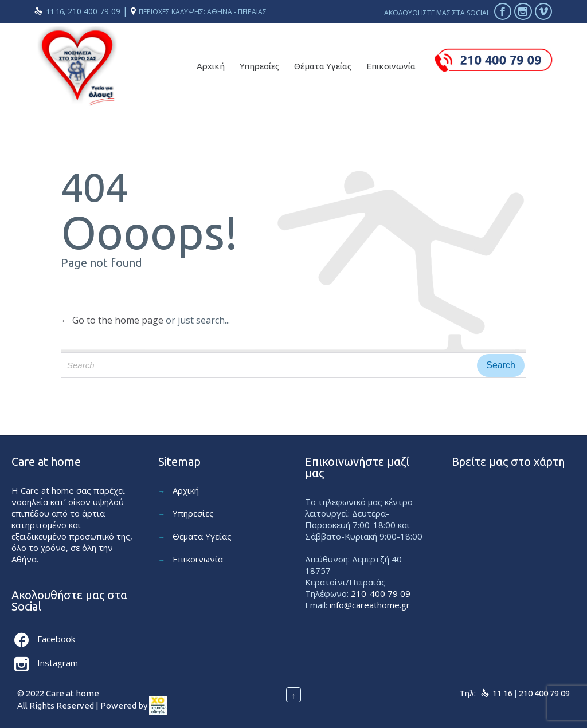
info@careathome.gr (370, 605)
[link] (158, 706)
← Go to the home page (112, 320)
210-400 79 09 (381, 593)
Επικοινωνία (198, 559)
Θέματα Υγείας (202, 536)
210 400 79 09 (95, 11)
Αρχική (186, 490)
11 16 (55, 11)
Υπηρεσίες (193, 513)
